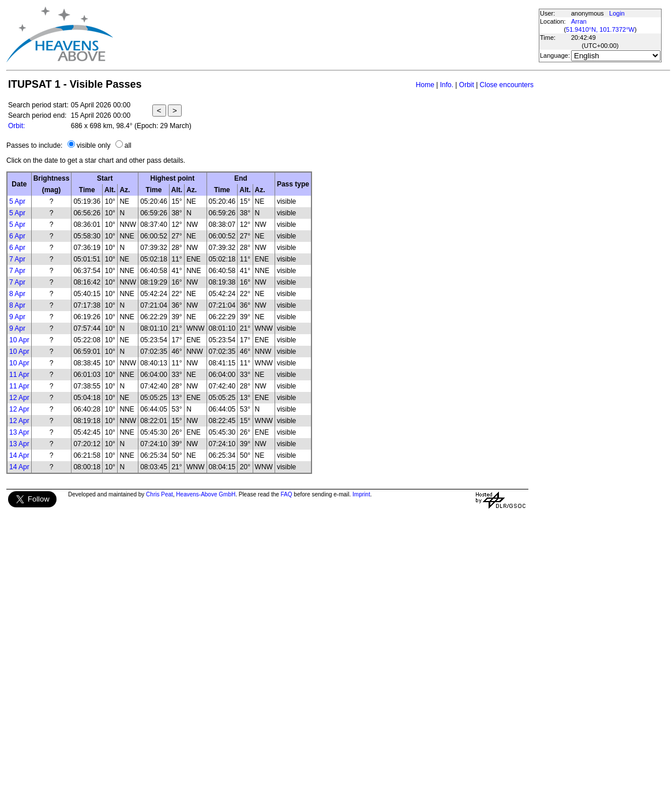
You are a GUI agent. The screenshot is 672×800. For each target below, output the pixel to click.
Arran (579, 21)
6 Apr (17, 236)
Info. (447, 85)
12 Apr (19, 398)
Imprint (361, 494)
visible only (94, 145)
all (128, 145)
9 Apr (17, 317)
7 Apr (17, 259)
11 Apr (19, 375)
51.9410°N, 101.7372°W (600, 29)
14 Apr (19, 455)
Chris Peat (159, 494)
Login (617, 13)
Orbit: (16, 126)
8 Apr (17, 294)
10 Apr (19, 340)
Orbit (467, 85)
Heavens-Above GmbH (206, 494)
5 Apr (17, 201)
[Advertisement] (325, 35)
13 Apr (19, 432)
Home (425, 85)
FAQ (287, 494)
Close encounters (507, 85)
